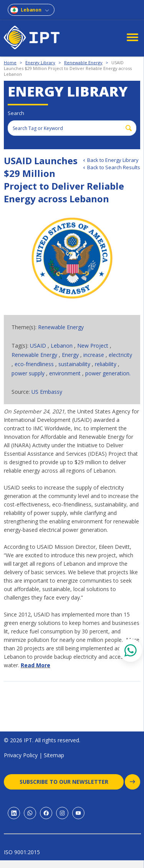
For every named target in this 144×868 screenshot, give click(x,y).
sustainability (75, 364)
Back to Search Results (114, 167)
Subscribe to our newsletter (72, 782)
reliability (106, 364)
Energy (71, 355)
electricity (120, 355)
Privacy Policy (21, 755)
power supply (29, 373)
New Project (94, 346)
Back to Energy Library (113, 160)
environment (66, 373)
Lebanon (62, 346)
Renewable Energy (83, 62)
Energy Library (40, 62)
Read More (36, 665)
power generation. (108, 373)
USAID (39, 346)
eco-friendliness (35, 364)
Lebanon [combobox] (31, 10)
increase (94, 355)
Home (10, 62)
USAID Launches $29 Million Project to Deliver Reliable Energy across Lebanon (68, 68)
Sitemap (54, 755)
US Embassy (47, 392)
